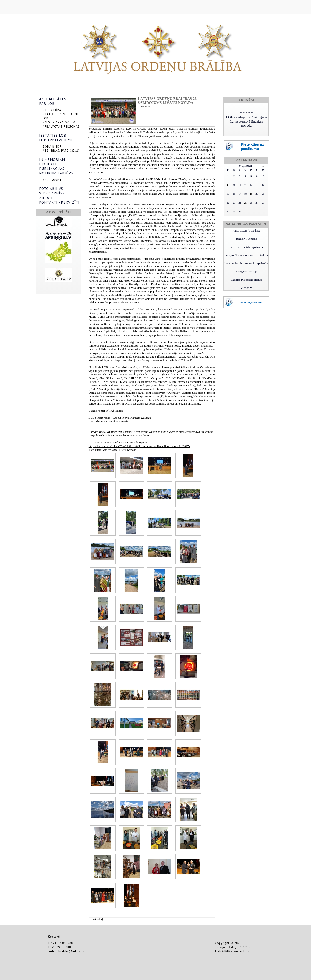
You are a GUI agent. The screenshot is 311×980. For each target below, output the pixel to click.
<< (228, 167)
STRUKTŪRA (52, 110)
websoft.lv (241, 951)
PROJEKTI (48, 164)
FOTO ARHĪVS (51, 189)
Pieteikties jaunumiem (251, 302)
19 (251, 194)
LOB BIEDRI (51, 118)
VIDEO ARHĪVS (52, 193)
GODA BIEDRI (53, 146)
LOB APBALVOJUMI (56, 140)
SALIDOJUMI (52, 180)
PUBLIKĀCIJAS (52, 169)
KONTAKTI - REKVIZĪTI (59, 202)
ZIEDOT (46, 198)
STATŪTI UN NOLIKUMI (60, 114)
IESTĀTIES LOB (53, 135)
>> (263, 167)
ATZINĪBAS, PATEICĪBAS (61, 151)
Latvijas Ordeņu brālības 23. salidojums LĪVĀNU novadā (168, 101)
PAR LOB (47, 103)
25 (245, 203)
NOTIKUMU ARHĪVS (56, 173)
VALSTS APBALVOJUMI (59, 122)
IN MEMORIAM (52, 159)
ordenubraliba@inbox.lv (66, 951)
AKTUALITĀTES (53, 99)
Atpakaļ (98, 919)
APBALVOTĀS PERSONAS (61, 126)
